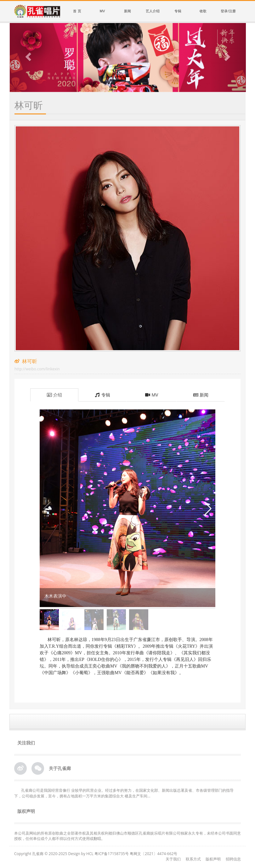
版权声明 (213, 859)
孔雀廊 (38, 854)
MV (102, 11)
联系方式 (193, 859)
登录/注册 (228, 11)
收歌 (203, 11)
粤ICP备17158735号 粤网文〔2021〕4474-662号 (136, 854)
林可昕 (37, 365)
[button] (28, 58)
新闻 (127, 11)
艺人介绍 (153, 11)
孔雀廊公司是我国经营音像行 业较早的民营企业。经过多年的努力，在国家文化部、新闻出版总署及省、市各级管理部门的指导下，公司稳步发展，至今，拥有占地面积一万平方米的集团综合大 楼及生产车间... (124, 793)
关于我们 (173, 859)
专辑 (178, 11)
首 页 (77, 11)
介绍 (54, 395)
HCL (90, 854)
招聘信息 (233, 859)
